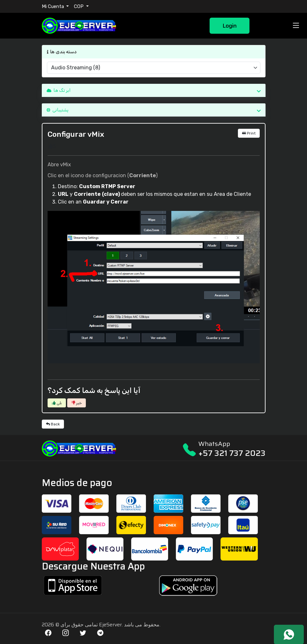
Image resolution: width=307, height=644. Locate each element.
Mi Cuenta (54, 6)
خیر (77, 403)
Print (249, 133)
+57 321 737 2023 (232, 453)
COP (79, 6)
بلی (57, 403)
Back (53, 424)
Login (230, 26)
